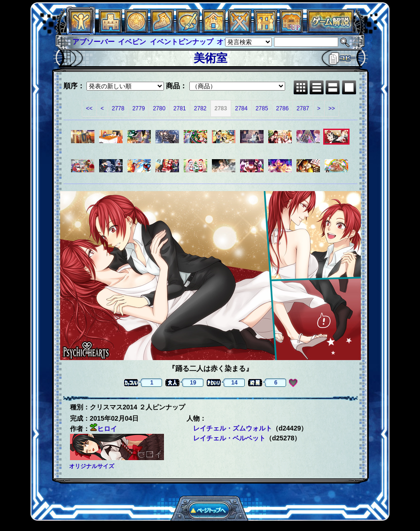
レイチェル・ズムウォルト (233, 428)
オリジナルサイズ (92, 466)
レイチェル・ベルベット (229, 438)
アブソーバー (93, 42)
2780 (159, 108)
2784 (241, 108)
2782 (200, 108)
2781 (180, 108)
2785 (262, 108)
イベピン (132, 42)
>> (332, 108)
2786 (283, 108)
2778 (118, 108)
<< (89, 108)
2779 (139, 108)
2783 (221, 108)
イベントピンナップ (182, 42)
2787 (303, 108)
